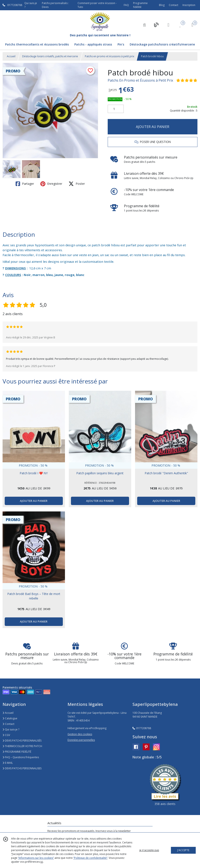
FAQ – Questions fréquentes (21, 757)
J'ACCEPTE (183, 850)
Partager (25, 184)
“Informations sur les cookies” (36, 858)
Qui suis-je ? (11, 729)
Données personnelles (81, 740)
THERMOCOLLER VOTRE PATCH (22, 746)
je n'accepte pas (149, 850)
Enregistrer (51, 184)
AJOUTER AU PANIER (153, 127)
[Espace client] (168, 25)
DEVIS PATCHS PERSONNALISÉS (22, 741)
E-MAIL (8, 763)
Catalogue (10, 718)
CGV (6, 735)
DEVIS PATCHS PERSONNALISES (22, 768)
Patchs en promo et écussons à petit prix (110, 56)
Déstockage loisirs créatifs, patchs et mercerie (50, 56)
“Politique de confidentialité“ (90, 858)
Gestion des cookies (80, 734)
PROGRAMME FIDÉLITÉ (17, 752)
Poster (77, 184)
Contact (174, 5)
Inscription (189, 5)
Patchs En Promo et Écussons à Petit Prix (140, 80)
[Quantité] (116, 109)
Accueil (11, 56)
